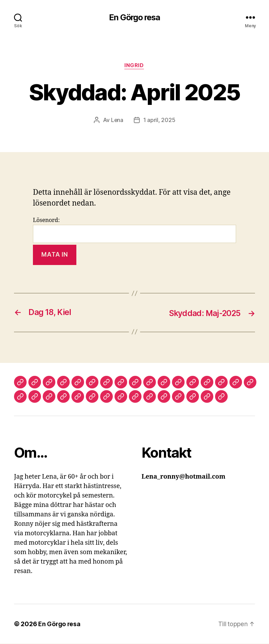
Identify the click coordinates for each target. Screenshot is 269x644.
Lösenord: (134, 231)
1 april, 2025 (159, 121)
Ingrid (134, 66)
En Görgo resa (134, 17)
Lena (117, 121)
